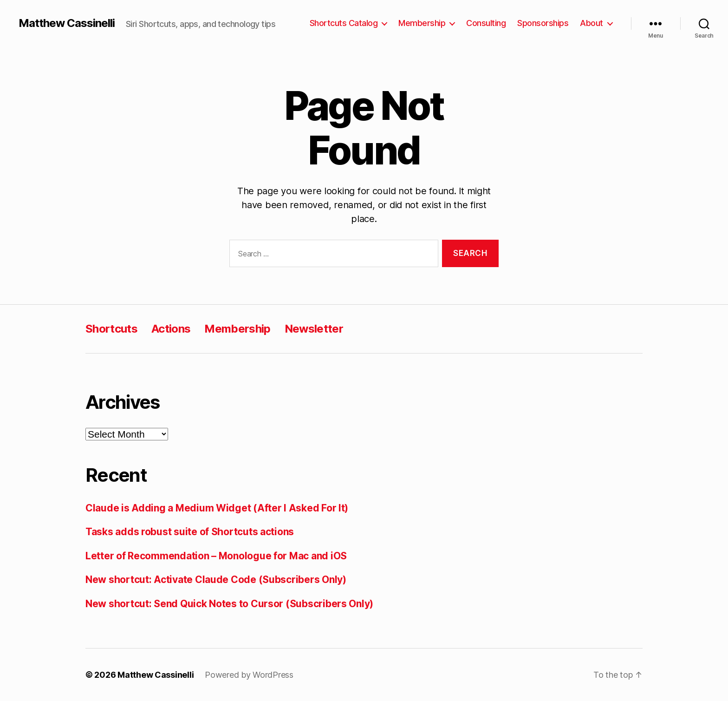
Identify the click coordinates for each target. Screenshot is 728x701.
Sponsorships (543, 23)
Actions (171, 329)
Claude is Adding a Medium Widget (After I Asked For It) (217, 508)
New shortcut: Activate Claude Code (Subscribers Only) (216, 580)
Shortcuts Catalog (344, 23)
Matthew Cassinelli (67, 23)
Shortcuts (111, 329)
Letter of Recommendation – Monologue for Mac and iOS (216, 556)
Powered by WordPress (249, 675)
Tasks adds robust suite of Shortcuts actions (190, 532)
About (591, 23)
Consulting (486, 23)
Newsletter (314, 329)
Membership (422, 23)
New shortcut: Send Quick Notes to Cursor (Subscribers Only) (229, 604)
